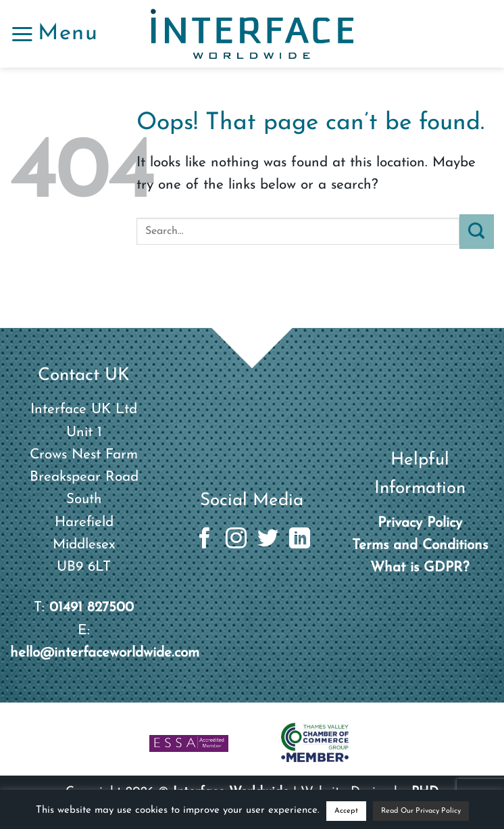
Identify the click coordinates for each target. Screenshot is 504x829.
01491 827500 (92, 608)
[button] (54, 34)
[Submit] (477, 231)
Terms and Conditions (420, 545)
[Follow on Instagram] (236, 540)
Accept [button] (346, 811)
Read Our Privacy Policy (421, 811)
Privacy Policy (420, 523)
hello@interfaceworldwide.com (105, 653)
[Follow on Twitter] (268, 540)
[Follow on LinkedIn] (300, 540)
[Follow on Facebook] (204, 540)
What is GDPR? (420, 568)
